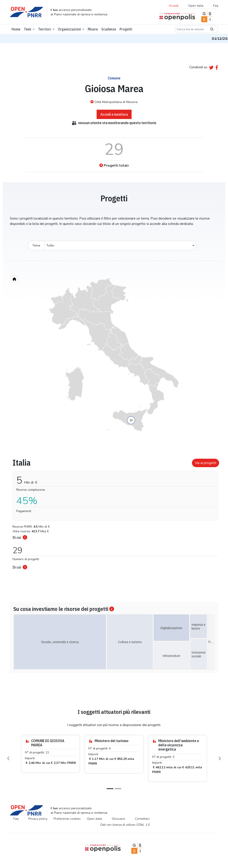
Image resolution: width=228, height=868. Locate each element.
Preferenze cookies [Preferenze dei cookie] (67, 819)
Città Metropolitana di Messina (114, 102)
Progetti (126, 29)
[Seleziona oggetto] (121, 245)
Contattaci (142, 819)
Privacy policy (38, 819)
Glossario (118, 819)
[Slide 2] (118, 789)
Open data (196, 6)
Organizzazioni (69, 29)
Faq (216, 6)
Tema (36, 245)
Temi (27, 29)
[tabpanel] (114, 513)
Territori (45, 29)
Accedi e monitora (114, 114)
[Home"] (14, 279)
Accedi (174, 6)
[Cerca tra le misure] (190, 29)
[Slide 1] (110, 789)
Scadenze (109, 29)
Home (16, 29)
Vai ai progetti (206, 463)
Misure (93, 29)
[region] (114, 363)
